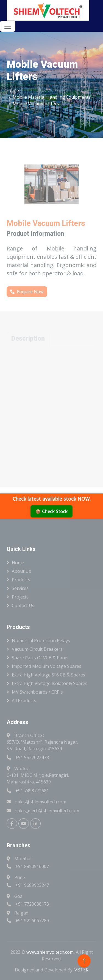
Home (13, 90)
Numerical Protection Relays (41, 641)
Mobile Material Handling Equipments (52, 97)
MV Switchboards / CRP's (37, 692)
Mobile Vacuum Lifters (36, 104)
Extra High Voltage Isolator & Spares (50, 683)
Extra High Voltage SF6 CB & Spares (48, 675)
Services (20, 588)
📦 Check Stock (51, 511)
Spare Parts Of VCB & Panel (40, 658)
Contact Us (23, 605)
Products (21, 580)
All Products (24, 701)
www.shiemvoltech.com (50, 952)
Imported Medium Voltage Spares (47, 666)
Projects (20, 597)
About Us (21, 571)
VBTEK (81, 970)
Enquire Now (27, 292)
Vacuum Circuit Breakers (37, 649)
